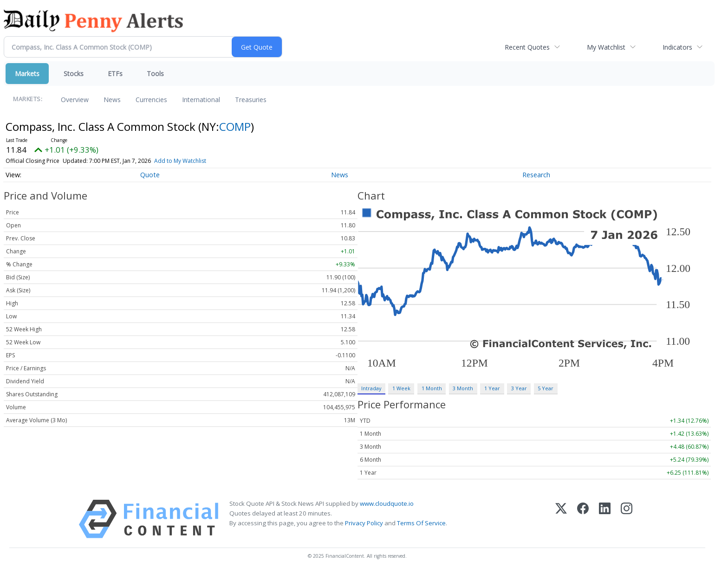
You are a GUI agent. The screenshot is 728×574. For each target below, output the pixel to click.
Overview (75, 100)
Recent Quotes (527, 47)
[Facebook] (583, 519)
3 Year (519, 388)
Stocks (74, 74)
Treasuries (251, 100)
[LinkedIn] (605, 519)
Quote (150, 175)
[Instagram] (627, 519)
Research (536, 175)
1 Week (401, 388)
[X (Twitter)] (561, 519)
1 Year (492, 388)
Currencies (151, 100)
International (201, 100)
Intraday (371, 388)
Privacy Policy (364, 523)
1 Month (432, 388)
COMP (235, 126)
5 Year (546, 388)
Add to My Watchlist (180, 161)
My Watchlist (606, 47)
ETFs (115, 74)
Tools (155, 74)
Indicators (677, 47)
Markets (27, 74)
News (112, 100)
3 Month (463, 388)
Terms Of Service (421, 523)
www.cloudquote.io (387, 503)
